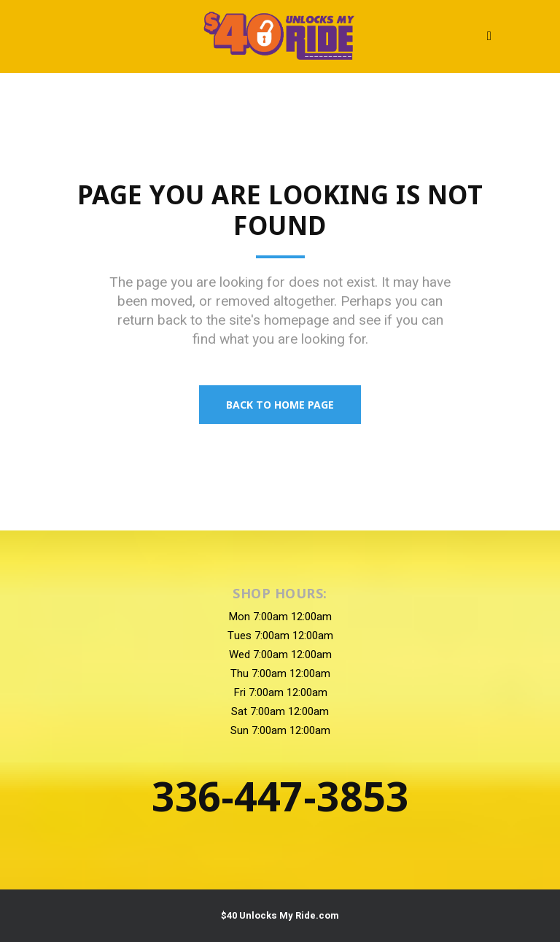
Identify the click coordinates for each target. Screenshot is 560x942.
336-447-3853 (280, 796)
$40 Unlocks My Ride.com (280, 915)
